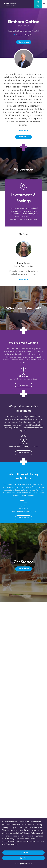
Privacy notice (12, 844)
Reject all (24, 858)
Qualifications (23, 137)
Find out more (23, 385)
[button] (45, 203)
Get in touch (24, 42)
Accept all (24, 853)
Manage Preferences (23, 863)
